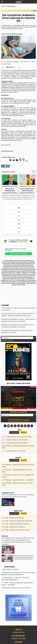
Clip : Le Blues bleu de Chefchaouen (18, 530)
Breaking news (6, 194)
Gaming (15, 194)
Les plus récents (14, 432)
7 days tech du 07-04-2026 (15, 451)
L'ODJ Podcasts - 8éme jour (16, 197)
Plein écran (31, 389)
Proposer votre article (19, 639)
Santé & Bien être (11, 6)
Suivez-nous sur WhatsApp (19, 254)
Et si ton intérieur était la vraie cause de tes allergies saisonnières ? (27, 190)
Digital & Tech (5, 195)
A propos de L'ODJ (19, 632)
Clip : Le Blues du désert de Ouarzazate (19, 521)
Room (8, 197)
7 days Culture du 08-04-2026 (16, 443)
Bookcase (20, 199)
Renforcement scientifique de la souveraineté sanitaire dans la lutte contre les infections (10, 190)
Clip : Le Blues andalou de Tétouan (17, 524)
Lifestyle (18, 195)
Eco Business (31, 194)
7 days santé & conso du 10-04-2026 (19, 437)
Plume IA (11, 194)
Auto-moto (4, 197)
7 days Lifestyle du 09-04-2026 (17, 440)
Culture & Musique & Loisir (26, 195)
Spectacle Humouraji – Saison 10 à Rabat (17, 588)
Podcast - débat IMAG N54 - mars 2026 (19, 480)
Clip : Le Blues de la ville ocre (15, 527)
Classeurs (24, 432)
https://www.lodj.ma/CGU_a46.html (19, 421)
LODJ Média (25, 199)
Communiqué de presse (23, 194)
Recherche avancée (7, 340)
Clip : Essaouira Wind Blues (15, 518)
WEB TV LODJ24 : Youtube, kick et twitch (18, 383)
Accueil (3, 6)
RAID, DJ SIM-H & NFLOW (10, 569)
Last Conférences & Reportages (11, 199)
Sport (33, 195)
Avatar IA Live (31, 199)
